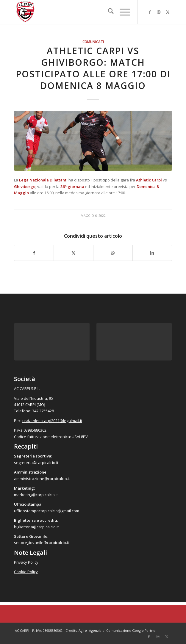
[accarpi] (77, 12)
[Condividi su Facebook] (34, 253)
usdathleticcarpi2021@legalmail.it (52, 421)
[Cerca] (108, 12)
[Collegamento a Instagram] (159, 12)
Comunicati (93, 42)
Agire (83, 630)
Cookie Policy (26, 572)
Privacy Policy (26, 562)
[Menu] (122, 12)
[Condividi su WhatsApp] (113, 253)
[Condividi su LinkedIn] (152, 253)
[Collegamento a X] (168, 12)
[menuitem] (108, 12)
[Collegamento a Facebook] (150, 12)
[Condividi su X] (73, 253)
